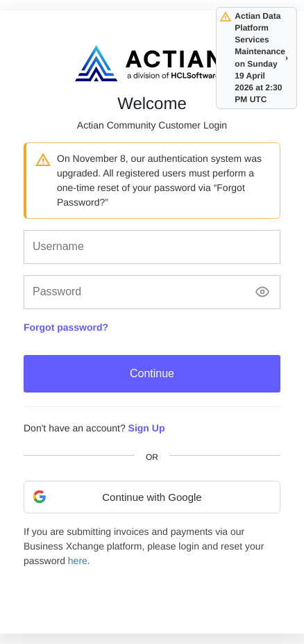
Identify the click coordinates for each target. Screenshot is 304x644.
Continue (152, 373)
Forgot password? (66, 327)
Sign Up (147, 428)
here (78, 561)
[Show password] (262, 292)
